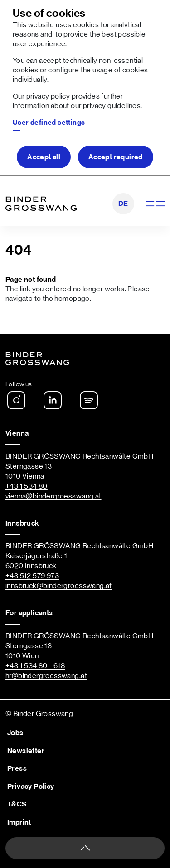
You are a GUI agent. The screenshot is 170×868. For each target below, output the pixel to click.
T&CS (17, 804)
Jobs (15, 733)
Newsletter (26, 751)
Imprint (19, 822)
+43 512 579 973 (32, 576)
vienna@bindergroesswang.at (53, 496)
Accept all (44, 157)
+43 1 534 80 (27, 486)
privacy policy (48, 96)
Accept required (116, 157)
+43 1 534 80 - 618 (35, 666)
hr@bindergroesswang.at (46, 676)
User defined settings (49, 123)
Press (17, 768)
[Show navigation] (154, 204)
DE (123, 204)
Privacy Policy (31, 787)
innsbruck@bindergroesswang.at (59, 586)
